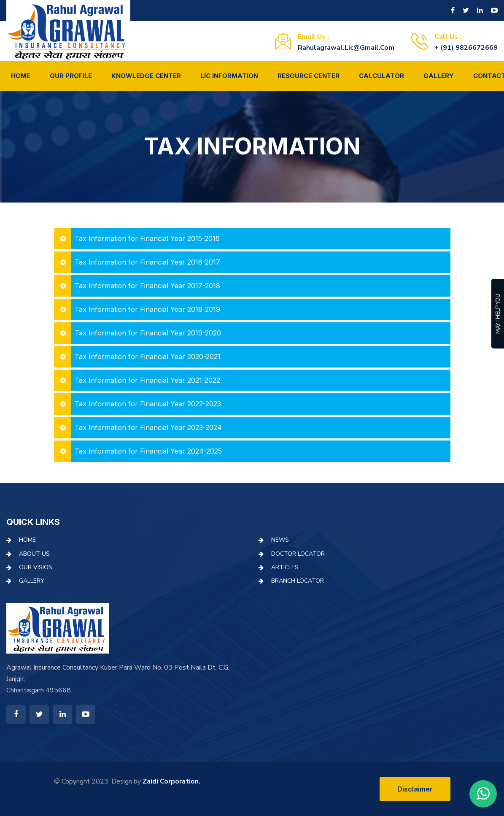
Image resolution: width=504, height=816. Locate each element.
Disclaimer (415, 789)
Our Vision (36, 567)
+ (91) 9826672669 (466, 48)
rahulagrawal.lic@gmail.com (346, 48)
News (280, 540)
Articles (285, 567)
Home (21, 76)
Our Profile (71, 76)
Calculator (381, 76)
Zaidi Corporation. (171, 781)
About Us (34, 554)
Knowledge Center (146, 76)
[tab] (252, 239)
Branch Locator (298, 581)
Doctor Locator (298, 554)
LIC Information (229, 76)
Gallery (439, 76)
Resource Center (309, 76)
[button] (252, 239)
